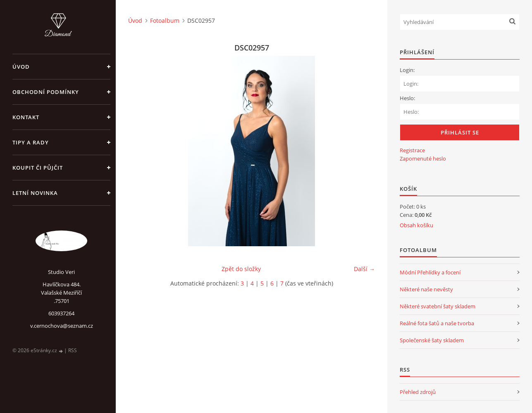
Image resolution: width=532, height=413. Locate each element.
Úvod (21, 67)
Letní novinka (35, 193)
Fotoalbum (165, 20)
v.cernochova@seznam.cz (62, 326)
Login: (407, 70)
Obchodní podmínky (46, 92)
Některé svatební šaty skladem (438, 306)
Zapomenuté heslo (423, 158)
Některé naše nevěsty (426, 289)
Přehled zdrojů (418, 392)
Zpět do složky (241, 269)
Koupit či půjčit (38, 168)
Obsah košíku (416, 225)
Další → (364, 269)
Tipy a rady (31, 142)
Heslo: (407, 98)
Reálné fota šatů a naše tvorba (437, 323)
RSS (73, 350)
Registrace (412, 150)
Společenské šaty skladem (432, 340)
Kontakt (26, 117)
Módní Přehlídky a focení (430, 272)
